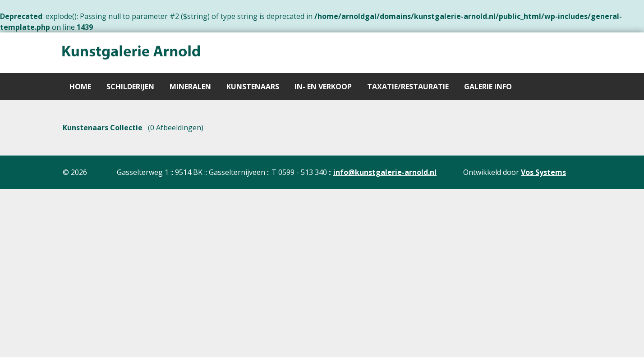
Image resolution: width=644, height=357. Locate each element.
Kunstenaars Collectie (103, 128)
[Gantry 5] (130, 53)
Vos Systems (543, 172)
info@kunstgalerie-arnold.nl (385, 172)
